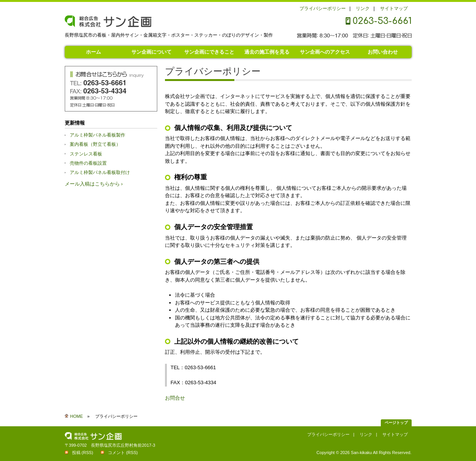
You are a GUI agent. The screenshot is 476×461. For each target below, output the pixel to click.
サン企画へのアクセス (325, 52)
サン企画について (151, 52)
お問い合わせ (383, 52)
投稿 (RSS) (83, 453)
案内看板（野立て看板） (95, 144)
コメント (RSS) (123, 453)
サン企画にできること (209, 52)
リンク (363, 8)
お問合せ (175, 398)
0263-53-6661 (382, 21)
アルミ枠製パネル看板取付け (100, 172)
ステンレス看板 (86, 154)
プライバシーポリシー (323, 8)
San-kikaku (361, 453)
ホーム (93, 52)
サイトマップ (394, 8)
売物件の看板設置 (88, 163)
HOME (77, 416)
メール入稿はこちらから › (94, 184)
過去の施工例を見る (267, 52)
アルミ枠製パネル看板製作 (98, 135)
